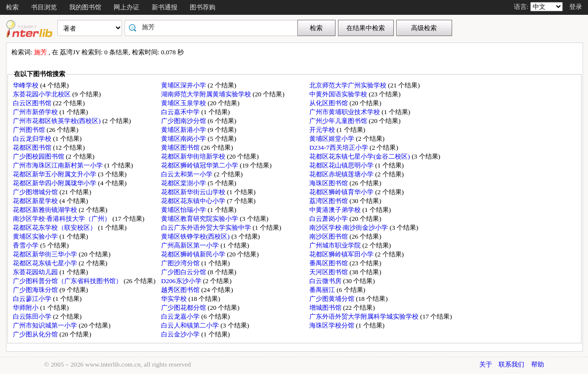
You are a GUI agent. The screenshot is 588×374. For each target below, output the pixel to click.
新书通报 (165, 7)
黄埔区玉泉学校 (184, 103)
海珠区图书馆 (329, 183)
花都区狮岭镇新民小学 (194, 254)
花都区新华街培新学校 (194, 156)
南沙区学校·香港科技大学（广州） (63, 219)
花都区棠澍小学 (184, 183)
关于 (486, 364)
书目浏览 (44, 7)
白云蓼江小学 (33, 299)
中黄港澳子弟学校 (336, 210)
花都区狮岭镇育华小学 (342, 192)
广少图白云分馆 (184, 272)
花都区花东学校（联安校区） (55, 228)
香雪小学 (26, 245)
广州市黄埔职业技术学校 (345, 112)
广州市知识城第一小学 (46, 325)
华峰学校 (26, 85)
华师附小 (26, 308)
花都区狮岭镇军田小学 (342, 254)
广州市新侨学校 (36, 112)
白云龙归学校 (33, 139)
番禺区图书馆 (329, 263)
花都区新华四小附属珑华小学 (55, 183)
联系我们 (511, 364)
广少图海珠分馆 (36, 290)
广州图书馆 (30, 130)
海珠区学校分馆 (333, 325)
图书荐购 (203, 7)
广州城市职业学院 (336, 245)
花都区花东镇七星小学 (46, 263)
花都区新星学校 (36, 201)
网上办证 (126, 7)
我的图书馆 (85, 7)
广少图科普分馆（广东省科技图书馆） (68, 281)
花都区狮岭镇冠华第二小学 (200, 165)
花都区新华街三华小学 (46, 254)
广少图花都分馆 (184, 308)
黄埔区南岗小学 (184, 139)
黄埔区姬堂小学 (333, 139)
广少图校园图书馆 (39, 156)
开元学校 (323, 130)
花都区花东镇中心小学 (194, 201)
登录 (576, 7)
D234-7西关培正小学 (339, 147)
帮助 (538, 364)
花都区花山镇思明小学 (342, 165)
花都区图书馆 (33, 147)
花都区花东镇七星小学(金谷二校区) (360, 156)
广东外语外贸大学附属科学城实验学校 (365, 316)
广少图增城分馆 (36, 192)
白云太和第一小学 (188, 174)
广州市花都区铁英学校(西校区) (58, 121)
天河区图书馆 (329, 272)
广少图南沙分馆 (184, 121)
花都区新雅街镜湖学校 (46, 210)
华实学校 (175, 299)
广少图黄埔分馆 (333, 299)
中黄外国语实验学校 (339, 94)
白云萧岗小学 (329, 219)
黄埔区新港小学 (184, 130)
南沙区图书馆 (329, 236)
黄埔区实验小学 (36, 236)
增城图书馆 (326, 308)
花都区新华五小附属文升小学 (55, 174)
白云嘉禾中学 (181, 112)
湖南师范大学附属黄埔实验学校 (207, 94)
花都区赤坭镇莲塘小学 (342, 174)
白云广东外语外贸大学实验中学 (207, 228)
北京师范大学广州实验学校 (349, 85)
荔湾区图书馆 (329, 201)
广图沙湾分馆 (181, 263)
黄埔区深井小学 (184, 85)
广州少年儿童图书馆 (339, 121)
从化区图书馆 (329, 103)
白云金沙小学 (181, 334)
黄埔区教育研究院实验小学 (200, 219)
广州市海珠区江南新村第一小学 (59, 165)
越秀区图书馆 (181, 290)
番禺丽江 (323, 290)
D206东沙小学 (182, 281)
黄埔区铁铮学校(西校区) (196, 236)
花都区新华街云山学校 (194, 192)
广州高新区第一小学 (191, 245)
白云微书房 (326, 281)
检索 (12, 7)
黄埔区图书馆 (181, 147)
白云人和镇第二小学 (191, 325)
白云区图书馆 (33, 103)
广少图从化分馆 (36, 334)
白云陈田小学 (33, 316)
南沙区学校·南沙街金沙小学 (350, 228)
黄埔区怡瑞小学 (184, 210)
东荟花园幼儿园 (36, 272)
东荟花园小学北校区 (42, 94)
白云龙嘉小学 (181, 316)
